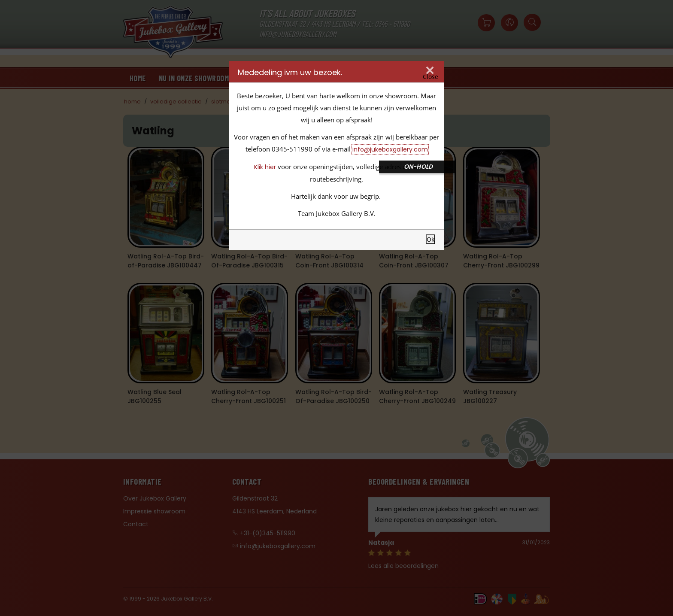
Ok (430, 239)
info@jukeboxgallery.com (390, 149)
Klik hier (265, 167)
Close (430, 77)
